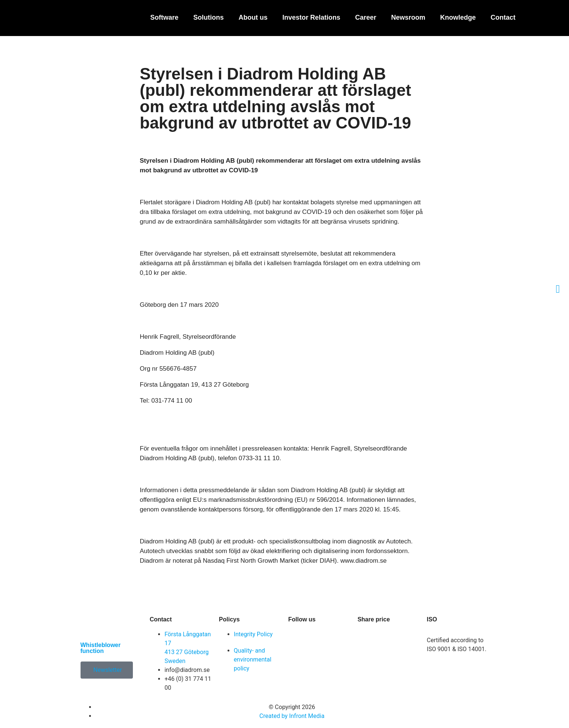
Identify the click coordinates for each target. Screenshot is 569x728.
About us (253, 17)
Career (366, 17)
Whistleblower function (101, 648)
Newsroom (408, 17)
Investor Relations (311, 17)
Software (164, 17)
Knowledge (458, 17)
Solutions (209, 17)
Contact (503, 17)
